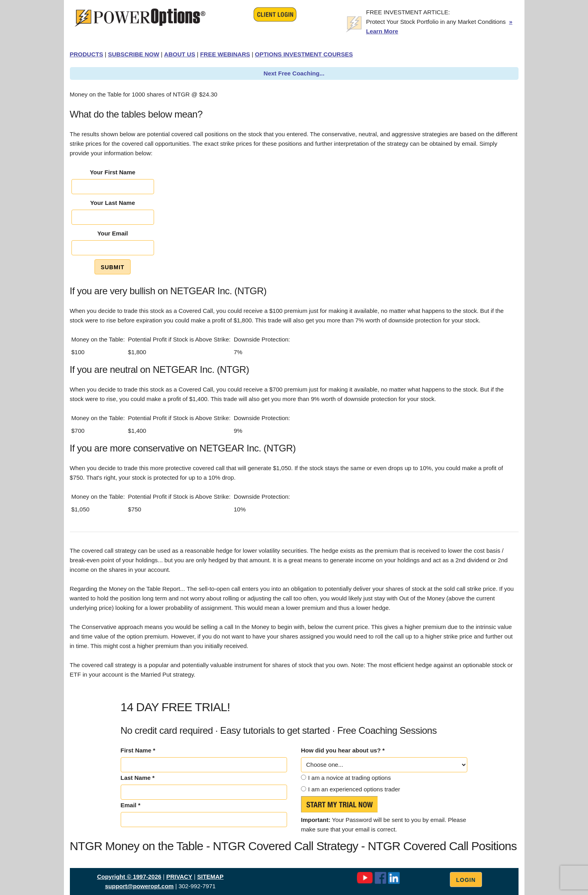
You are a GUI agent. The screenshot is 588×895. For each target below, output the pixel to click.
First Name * (138, 750)
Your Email (113, 233)
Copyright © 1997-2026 (129, 877)
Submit (113, 267)
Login (466, 880)
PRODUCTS (87, 54)
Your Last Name (113, 203)
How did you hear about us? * (343, 750)
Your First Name (113, 172)
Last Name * (138, 778)
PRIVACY (179, 877)
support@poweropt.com (139, 886)
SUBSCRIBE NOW (134, 54)
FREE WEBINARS (225, 54)
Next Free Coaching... (294, 73)
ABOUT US (179, 54)
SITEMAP (210, 877)
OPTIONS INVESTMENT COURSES (304, 54)
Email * (131, 805)
